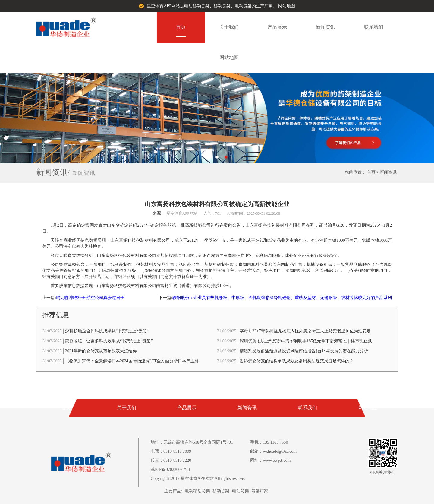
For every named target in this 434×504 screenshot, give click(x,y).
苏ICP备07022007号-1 (170, 469)
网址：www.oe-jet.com (270, 460)
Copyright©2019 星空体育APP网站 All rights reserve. (198, 479)
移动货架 (221, 491)
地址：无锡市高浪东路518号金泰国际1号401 (192, 442)
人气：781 (212, 213)
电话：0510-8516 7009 (171, 451)
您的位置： (355, 172)
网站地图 (287, 6)
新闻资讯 (325, 27)
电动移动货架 (197, 491)
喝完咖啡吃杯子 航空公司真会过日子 (90, 298)
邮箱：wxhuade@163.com (273, 451)
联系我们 (374, 27)
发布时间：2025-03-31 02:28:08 (254, 213)
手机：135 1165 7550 (269, 442)
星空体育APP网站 (182, 213)
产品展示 (277, 27)
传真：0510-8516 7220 (171, 460)
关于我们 (229, 27)
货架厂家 (260, 491)
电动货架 (241, 491)
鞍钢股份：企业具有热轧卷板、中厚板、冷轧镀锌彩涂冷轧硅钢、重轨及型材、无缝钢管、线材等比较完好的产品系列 (282, 298)
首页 (181, 27)
